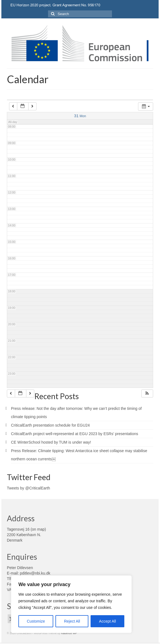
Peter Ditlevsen (20, 568)
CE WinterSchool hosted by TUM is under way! (51, 442)
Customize (36, 621)
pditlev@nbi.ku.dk (35, 573)
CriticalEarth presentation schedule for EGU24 (50, 425)
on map (38, 529)
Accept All (107, 621)
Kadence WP (69, 633)
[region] (71, 604)
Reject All (72, 621)
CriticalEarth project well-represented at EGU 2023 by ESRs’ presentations (75, 434)
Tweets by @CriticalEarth (28, 488)
